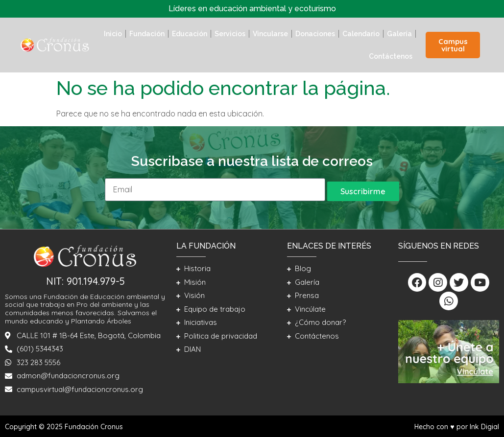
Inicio (113, 34)
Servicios (230, 34)
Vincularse (270, 34)
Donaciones (315, 34)
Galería (399, 34)
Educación (190, 34)
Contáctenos (391, 56)
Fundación (147, 34)
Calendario (361, 34)
